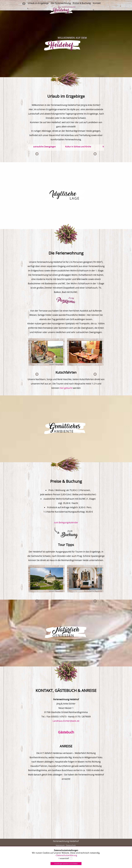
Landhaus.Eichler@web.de (66, 721)
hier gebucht (66, 388)
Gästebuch (66, 732)
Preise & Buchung (82, 3)
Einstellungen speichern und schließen (66, 864)
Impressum (60, 845)
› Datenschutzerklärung (66, 855)
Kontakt (97, 3)
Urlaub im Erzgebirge (38, 3)
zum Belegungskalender (66, 522)
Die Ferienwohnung (61, 3)
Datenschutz (71, 845)
